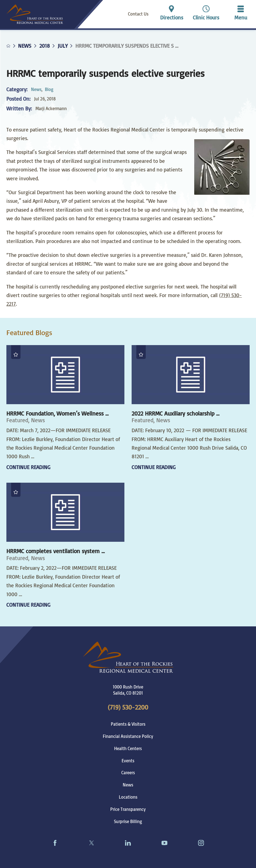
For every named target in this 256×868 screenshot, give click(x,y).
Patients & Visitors (128, 724)
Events (128, 761)
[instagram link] (201, 843)
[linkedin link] (128, 843)
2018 (45, 46)
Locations (128, 797)
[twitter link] (91, 843)
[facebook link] (55, 843)
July (63, 46)
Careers (128, 773)
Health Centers (128, 748)
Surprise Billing (128, 821)
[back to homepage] (8, 46)
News (25, 46)
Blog (49, 89)
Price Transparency (128, 809)
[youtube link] (165, 843)
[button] (241, 14)
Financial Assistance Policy (128, 736)
